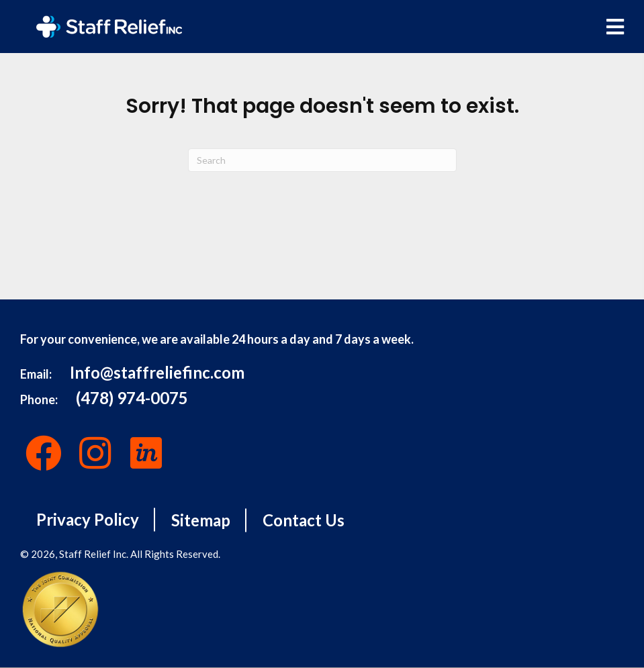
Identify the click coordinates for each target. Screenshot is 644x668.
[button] (44, 453)
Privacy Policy (88, 519)
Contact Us (304, 520)
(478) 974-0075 (132, 398)
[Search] (322, 160)
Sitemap (201, 520)
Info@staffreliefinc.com (157, 372)
